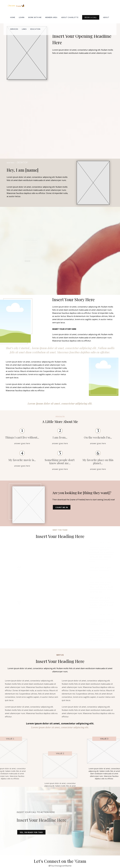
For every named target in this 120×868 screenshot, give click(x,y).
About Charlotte (70, 18)
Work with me (35, 18)
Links (24, 29)
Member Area (51, 18)
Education (35, 29)
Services (14, 29)
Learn (22, 18)
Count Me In (62, 507)
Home (13, 18)
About (106, 18)
